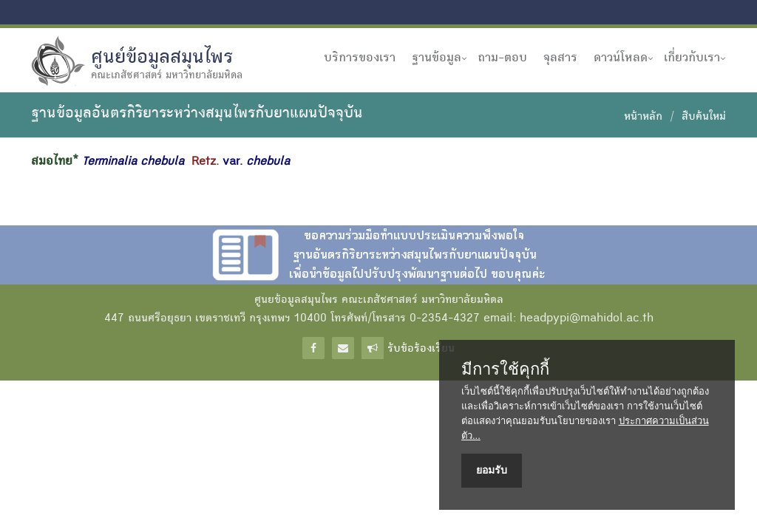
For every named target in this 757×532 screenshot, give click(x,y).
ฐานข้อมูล (437, 58)
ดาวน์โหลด (621, 58)
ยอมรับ (492, 470)
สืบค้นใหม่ (704, 117)
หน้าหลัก (643, 117)
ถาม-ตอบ (502, 58)
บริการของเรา (360, 58)
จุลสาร (560, 58)
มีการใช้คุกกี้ (505, 369)
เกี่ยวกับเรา (692, 58)
